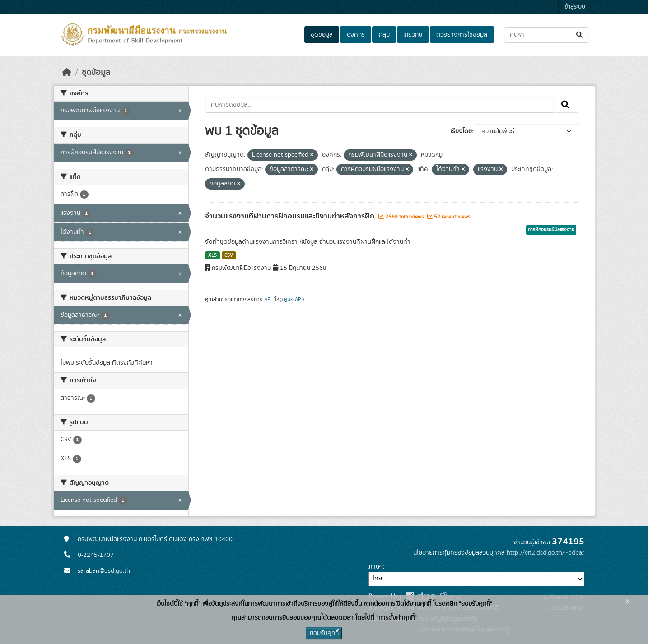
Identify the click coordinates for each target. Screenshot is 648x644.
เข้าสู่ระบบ (574, 7)
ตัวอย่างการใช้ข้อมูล (462, 35)
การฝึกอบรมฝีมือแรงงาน (551, 230)
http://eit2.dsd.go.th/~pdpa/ (545, 553)
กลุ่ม (384, 35)
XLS (212, 255)
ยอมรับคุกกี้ (324, 633)
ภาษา (376, 567)
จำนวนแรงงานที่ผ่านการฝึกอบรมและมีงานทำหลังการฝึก (291, 216)
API (268, 299)
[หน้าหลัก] (67, 73)
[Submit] (580, 35)
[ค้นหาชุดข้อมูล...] (547, 35)
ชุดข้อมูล (322, 35)
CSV (229, 255)
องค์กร (356, 35)
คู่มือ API (293, 299)
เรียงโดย (461, 131)
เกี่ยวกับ (413, 35)
